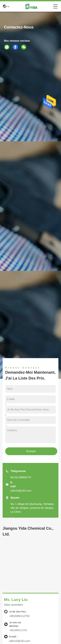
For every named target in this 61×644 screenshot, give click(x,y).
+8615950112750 (19, 616)
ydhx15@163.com (21, 491)
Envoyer (31, 451)
